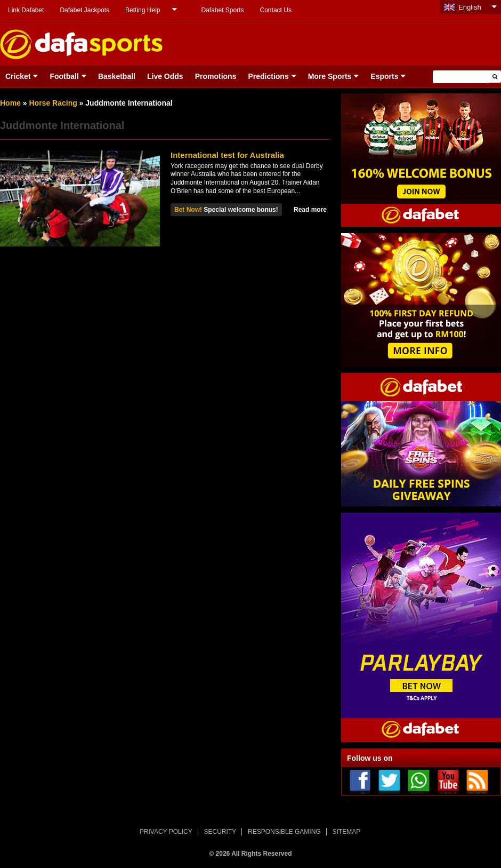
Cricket (18, 76)
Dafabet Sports (222, 10)
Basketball (117, 76)
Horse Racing (53, 103)
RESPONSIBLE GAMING (284, 832)
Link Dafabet (26, 10)
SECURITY (220, 832)
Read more (310, 210)
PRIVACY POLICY (166, 832)
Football (64, 76)
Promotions (216, 76)
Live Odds (165, 76)
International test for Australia (227, 155)
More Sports (330, 76)
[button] (495, 77)
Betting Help (143, 10)
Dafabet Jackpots (84, 10)
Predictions (268, 76)
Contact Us (276, 10)
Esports (384, 76)
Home (10, 103)
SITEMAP (346, 832)
